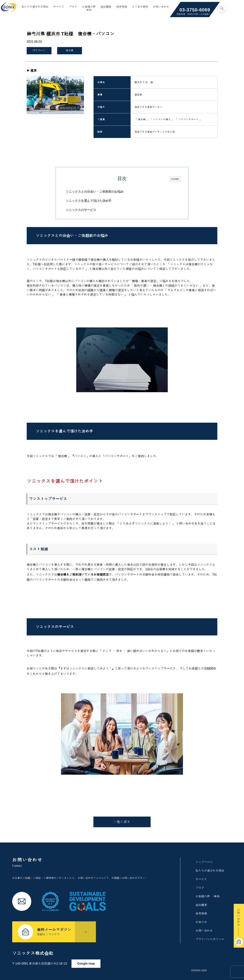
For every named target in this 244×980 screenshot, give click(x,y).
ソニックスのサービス (87, 208)
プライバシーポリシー (210, 938)
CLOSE (175, 177)
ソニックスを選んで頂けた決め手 (94, 198)
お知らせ (201, 921)
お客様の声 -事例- (208, 895)
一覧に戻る (122, 821)
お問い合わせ (161, 7)
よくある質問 (140, 7)
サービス (59, 7)
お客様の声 (89, 9)
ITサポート (39, 50)
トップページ (204, 861)
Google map (90, 960)
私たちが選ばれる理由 (35, 7)
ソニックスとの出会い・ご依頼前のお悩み (100, 189)
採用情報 (122, 7)
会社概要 (106, 7)
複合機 (68, 50)
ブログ (73, 7)
